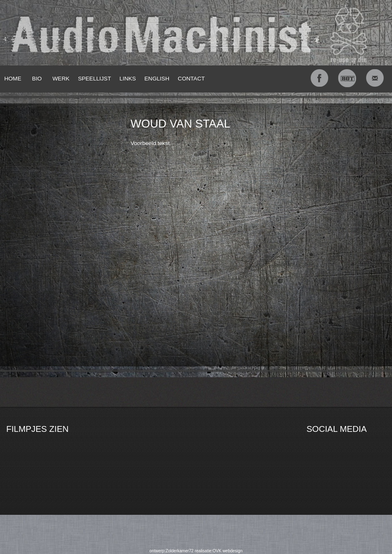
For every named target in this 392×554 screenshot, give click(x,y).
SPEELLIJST (94, 79)
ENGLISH (157, 79)
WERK (61, 79)
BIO (37, 79)
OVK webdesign (228, 551)
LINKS (128, 79)
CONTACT (191, 79)
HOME (13, 79)
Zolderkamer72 (180, 551)
